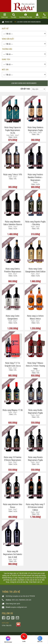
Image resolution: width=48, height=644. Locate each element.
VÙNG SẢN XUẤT (8, 39)
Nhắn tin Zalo (40, 639)
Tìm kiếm (14, 16)
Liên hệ (37, 16)
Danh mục (5, 16)
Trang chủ (9, 22)
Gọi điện (24, 636)
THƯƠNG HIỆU (7, 49)
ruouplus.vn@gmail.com (19, 607)
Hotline (44, 16)
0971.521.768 (17, 600)
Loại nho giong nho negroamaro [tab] (24, 83)
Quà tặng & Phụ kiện (26, 16)
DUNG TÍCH (6, 59)
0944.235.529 (26, 600)
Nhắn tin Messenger (8, 639)
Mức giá (5, 69)
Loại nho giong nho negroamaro (29, 22)
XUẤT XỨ (5, 28)
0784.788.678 (7, 626)
